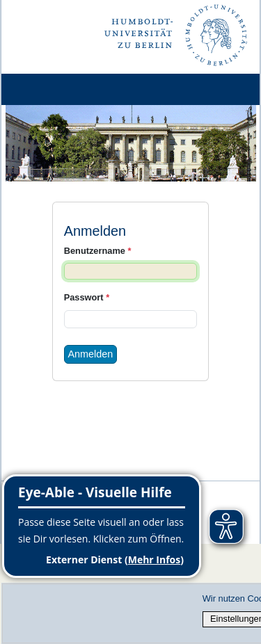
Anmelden (91, 354)
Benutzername (98, 251)
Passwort (87, 297)
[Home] (51, 89)
